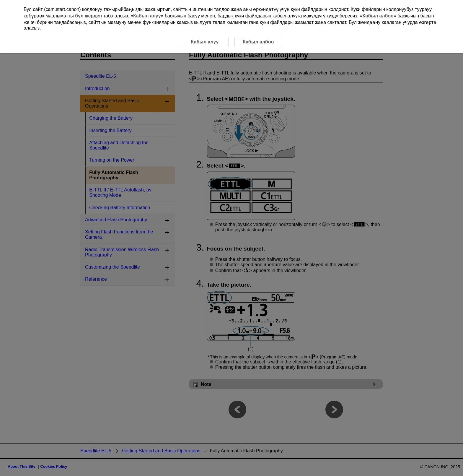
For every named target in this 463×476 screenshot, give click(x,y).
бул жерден (88, 16)
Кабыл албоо (378, 16)
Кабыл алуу (147, 16)
